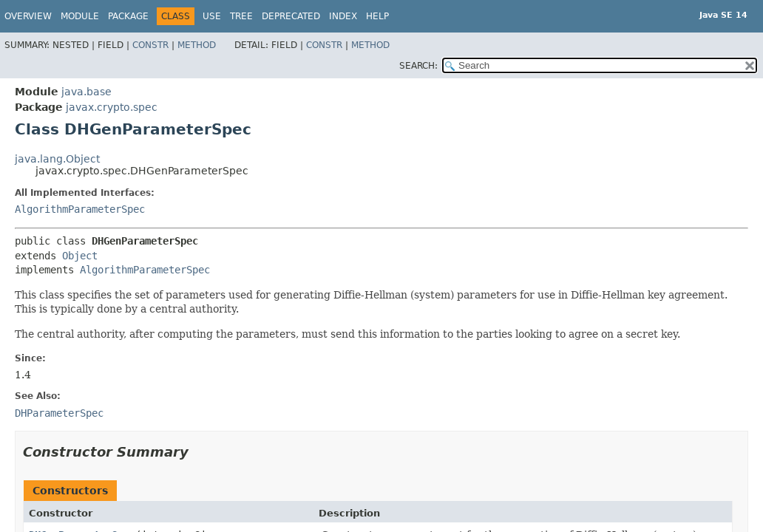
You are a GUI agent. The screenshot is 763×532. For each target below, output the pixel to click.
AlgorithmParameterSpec (80, 209)
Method (197, 45)
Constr (150, 45)
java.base (87, 92)
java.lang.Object (57, 159)
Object (80, 256)
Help (377, 16)
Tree (241, 16)
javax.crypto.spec (112, 107)
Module (80, 16)
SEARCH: (418, 66)
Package (128, 16)
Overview (28, 16)
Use (212, 16)
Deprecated (291, 16)
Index (343, 16)
